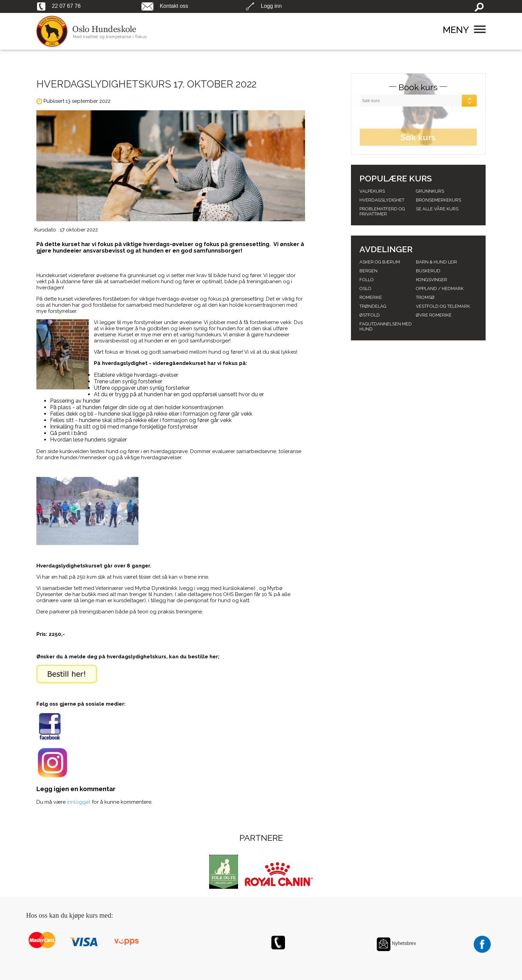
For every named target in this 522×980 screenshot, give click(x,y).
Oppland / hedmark (440, 288)
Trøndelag (373, 306)
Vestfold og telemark (443, 306)
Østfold (370, 315)
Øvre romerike (434, 315)
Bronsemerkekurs (439, 200)
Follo (367, 280)
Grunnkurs (430, 191)
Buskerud (428, 271)
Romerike (371, 297)
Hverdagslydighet (382, 200)
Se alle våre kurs (437, 209)
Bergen (368, 271)
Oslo (365, 288)
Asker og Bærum (380, 262)
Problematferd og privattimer (382, 211)
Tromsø (425, 297)
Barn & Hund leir (436, 262)
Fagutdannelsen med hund (386, 326)
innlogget (79, 802)
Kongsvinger (432, 280)
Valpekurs (372, 191)
